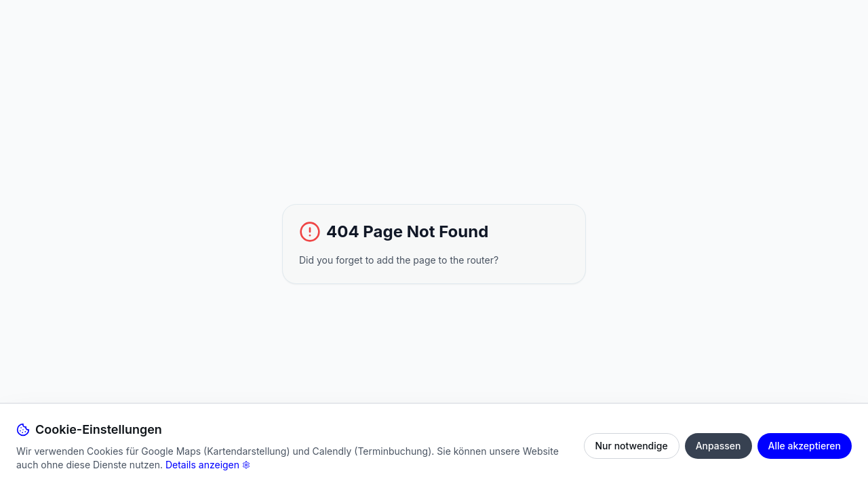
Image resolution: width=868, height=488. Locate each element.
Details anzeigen (208, 465)
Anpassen (718, 446)
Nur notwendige (632, 446)
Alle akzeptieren (805, 446)
